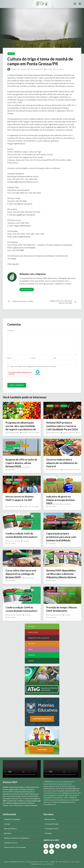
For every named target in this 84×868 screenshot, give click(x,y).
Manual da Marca (10, 829)
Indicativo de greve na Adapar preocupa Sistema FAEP (61, 500)
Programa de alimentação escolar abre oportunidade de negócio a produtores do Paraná (21, 428)
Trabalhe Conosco (11, 843)
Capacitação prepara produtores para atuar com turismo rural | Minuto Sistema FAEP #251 (61, 539)
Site (55, 358)
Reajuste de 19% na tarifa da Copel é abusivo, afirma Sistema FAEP (20, 463)
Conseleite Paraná (51, 829)
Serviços (11, 54)
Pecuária (25, 446)
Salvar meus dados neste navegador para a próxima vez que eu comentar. (33, 366)
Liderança (10, 520)
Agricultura (11, 406)
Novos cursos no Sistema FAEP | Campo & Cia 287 (20, 498)
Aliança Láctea (50, 819)
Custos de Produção (13, 446)
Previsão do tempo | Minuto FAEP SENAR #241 (62, 609)
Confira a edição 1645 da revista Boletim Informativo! (22, 535)
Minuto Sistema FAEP (53, 522)
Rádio (9, 483)
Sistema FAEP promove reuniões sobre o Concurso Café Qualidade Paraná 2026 (61, 428)
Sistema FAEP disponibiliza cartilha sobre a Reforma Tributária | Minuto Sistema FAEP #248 (61, 576)
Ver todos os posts (27, 290)
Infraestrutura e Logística (65, 520)
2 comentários (29, 578)
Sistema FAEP (8, 792)
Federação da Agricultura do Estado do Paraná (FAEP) (19, 793)
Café (57, 406)
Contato (7, 824)
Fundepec (48, 833)
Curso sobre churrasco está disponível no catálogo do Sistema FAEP (21, 574)
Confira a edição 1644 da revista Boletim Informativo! (22, 609)
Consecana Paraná (52, 824)
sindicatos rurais (17, 799)
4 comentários (26, 467)
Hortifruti (51, 520)
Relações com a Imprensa (17, 69)
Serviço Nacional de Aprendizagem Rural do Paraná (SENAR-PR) (21, 796)
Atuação (50, 406)
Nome (10, 358)
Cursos (27, 480)
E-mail (33, 358)
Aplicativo (8, 833)
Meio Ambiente (20, 520)
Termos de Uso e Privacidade (15, 847)
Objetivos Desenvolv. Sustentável (16, 838)
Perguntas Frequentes (12, 819)
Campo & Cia (18, 480)
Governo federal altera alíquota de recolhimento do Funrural (62, 463)
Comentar (50, 69)
